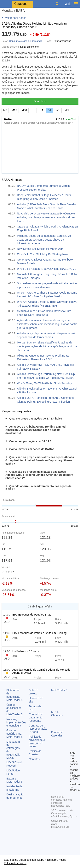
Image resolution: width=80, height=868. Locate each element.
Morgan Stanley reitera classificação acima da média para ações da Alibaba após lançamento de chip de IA (47, 346)
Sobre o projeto (34, 692)
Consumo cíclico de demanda (25, 41)
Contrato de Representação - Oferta (38, 729)
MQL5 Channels (57, 714)
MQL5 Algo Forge (13, 772)
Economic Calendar (57, 734)
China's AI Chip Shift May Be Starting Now (42, 254)
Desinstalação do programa (15, 796)
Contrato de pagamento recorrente (36, 717)
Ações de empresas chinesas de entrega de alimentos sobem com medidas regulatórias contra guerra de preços (47, 324)
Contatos (34, 759)
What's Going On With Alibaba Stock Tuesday (44, 383)
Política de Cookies (35, 753)
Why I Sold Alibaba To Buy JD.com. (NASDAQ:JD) (47, 269)
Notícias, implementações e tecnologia (16, 722)
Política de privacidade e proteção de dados (37, 741)
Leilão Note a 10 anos (26, 651)
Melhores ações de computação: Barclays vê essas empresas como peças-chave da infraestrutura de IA (44, 240)
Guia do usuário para (14, 734)
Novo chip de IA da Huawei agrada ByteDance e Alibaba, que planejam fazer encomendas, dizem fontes (46, 217)
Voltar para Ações (16, 18)
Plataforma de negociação (14, 695)
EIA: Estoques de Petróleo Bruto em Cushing (39, 633)
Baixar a (14, 780)
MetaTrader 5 (59, 690)
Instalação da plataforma (14, 788)
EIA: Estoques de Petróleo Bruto (32, 615)
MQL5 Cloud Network (14, 764)
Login (68, 4)
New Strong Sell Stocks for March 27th (40, 249)
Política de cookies (15, 863)
